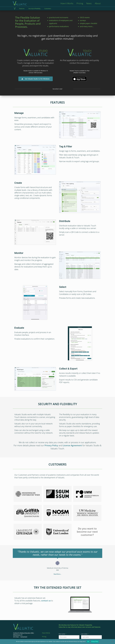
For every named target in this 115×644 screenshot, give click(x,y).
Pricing (80, 3)
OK (88, 641)
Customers (48, 9)
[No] (112, 641)
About (98, 3)
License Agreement (72, 445)
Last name (84, 634)
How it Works (67, 3)
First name (62, 634)
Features (22, 9)
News (89, 3)
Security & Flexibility (34, 9)
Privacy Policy (51, 445)
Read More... (57, 574)
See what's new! (57, 89)
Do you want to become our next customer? (87, 532)
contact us (46, 601)
